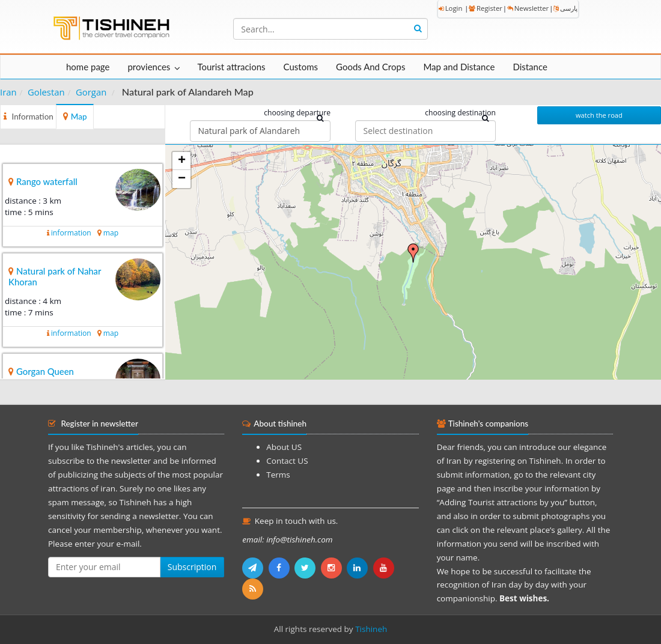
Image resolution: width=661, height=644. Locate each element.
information (71, 233)
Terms (278, 475)
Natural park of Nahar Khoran (55, 276)
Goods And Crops (370, 67)
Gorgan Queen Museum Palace (41, 377)
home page (88, 67)
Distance (530, 67)
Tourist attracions (231, 67)
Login (451, 8)
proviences (149, 67)
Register (486, 8)
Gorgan (91, 92)
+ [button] (182, 161)
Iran (8, 92)
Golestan (46, 92)
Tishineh (371, 629)
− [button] (182, 179)
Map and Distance (459, 67)
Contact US (287, 461)
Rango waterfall (47, 181)
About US (284, 447)
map (111, 233)
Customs (301, 67)
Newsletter (528, 8)
